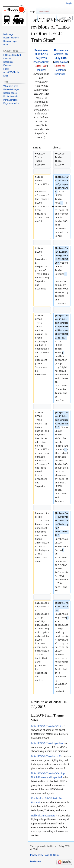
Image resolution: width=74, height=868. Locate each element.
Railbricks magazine (42, 816)
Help (6, 45)
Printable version (11, 96)
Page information (11, 103)
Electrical (8, 65)
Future (6, 69)
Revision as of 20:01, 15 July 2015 (61, 54)
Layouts (7, 58)
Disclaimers (36, 861)
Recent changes (11, 38)
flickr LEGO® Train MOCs (45, 726)
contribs (41, 70)
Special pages (10, 93)
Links (6, 76)
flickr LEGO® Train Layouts (46, 743)
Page (32, 11)
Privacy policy (37, 855)
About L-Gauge (52, 855)
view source (41, 62)
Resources (8, 62)
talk (45, 66)
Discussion (43, 11)
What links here (11, 86)
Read (38, 19)
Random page (10, 41)
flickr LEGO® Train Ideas (45, 756)
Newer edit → (61, 74)
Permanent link (10, 100)
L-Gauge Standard (12, 55)
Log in (69, 3)
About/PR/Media (11, 72)
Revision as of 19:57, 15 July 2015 (41, 54)
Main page (8, 34)
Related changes (11, 89)
